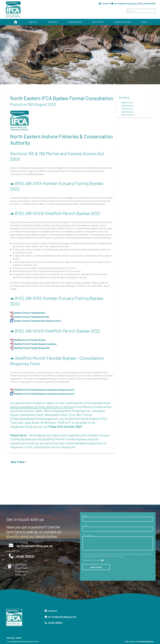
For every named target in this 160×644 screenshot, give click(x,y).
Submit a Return (123, 22)
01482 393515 (148, 3)
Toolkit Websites (146, 642)
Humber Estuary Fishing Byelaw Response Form (38, 321)
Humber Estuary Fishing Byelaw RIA (31, 317)
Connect (105, 3)
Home (16, 22)
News (144, 22)
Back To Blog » (18, 462)
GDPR (19, 638)
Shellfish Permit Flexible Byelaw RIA (32, 348)
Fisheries (53, 22)
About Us (33, 22)
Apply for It (98, 22)
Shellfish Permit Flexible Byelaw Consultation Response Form (44, 390)
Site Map (10, 638)
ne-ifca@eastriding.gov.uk (125, 3)
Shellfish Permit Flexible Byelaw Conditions (35, 344)
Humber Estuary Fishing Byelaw (30, 313)
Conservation (75, 22)
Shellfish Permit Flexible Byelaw (30, 340)
